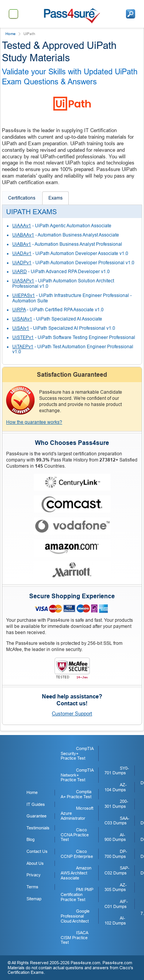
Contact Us (37, 851)
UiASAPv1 (23, 281)
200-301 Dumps (116, 804)
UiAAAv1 (22, 226)
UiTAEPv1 (23, 347)
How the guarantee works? (34, 422)
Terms (32, 887)
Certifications (22, 198)
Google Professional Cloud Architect (75, 916)
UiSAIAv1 (22, 319)
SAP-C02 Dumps (117, 870)
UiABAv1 (22, 244)
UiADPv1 (22, 263)
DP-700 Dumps (116, 854)
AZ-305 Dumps (116, 887)
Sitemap (34, 899)
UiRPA (19, 310)
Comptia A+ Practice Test (76, 794)
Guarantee (36, 816)
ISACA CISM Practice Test (74, 937)
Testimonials (38, 828)
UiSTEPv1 (23, 337)
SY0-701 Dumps (117, 771)
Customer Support (72, 714)
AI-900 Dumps (115, 837)
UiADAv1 (22, 253)
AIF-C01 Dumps (116, 904)
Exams (55, 198)
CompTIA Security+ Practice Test (77, 753)
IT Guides (36, 804)
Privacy (34, 875)
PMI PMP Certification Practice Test (77, 894)
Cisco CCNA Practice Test (75, 835)
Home (11, 34)
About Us (35, 863)
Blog (31, 839)
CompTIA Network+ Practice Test (77, 775)
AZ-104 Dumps (116, 787)
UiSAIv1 (21, 328)
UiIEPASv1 (24, 295)
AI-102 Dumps (115, 920)
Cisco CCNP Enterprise (77, 854)
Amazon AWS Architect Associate (76, 873)
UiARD (20, 272)
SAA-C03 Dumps (117, 821)
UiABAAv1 (23, 235)
